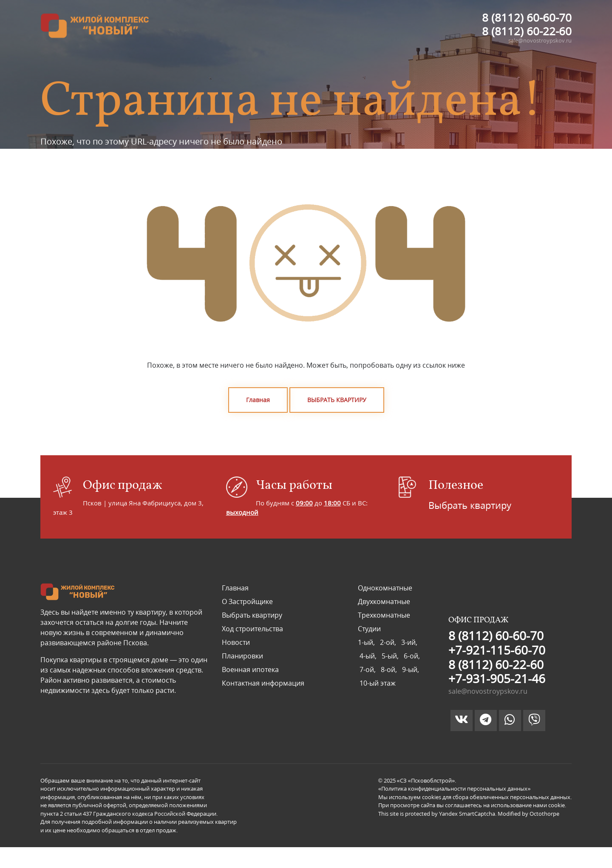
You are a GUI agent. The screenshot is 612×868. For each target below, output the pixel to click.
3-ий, (408, 642)
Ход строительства (252, 629)
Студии (369, 629)
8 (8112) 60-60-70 (527, 17)
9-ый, (410, 669)
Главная (258, 400)
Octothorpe (544, 814)
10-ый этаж (377, 683)
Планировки (242, 656)
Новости (236, 642)
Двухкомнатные (384, 601)
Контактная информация (263, 683)
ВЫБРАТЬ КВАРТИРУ (337, 400)
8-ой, (390, 669)
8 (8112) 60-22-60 (527, 31)
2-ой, (389, 642)
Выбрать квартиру (470, 505)
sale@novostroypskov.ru (540, 41)
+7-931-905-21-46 (497, 678)
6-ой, (411, 656)
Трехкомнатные (384, 615)
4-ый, (369, 656)
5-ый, (391, 656)
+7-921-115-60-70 (497, 650)
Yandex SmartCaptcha (467, 814)
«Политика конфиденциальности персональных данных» (454, 789)
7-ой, (368, 669)
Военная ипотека (250, 669)
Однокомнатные (385, 588)
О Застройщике (247, 601)
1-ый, (368, 642)
